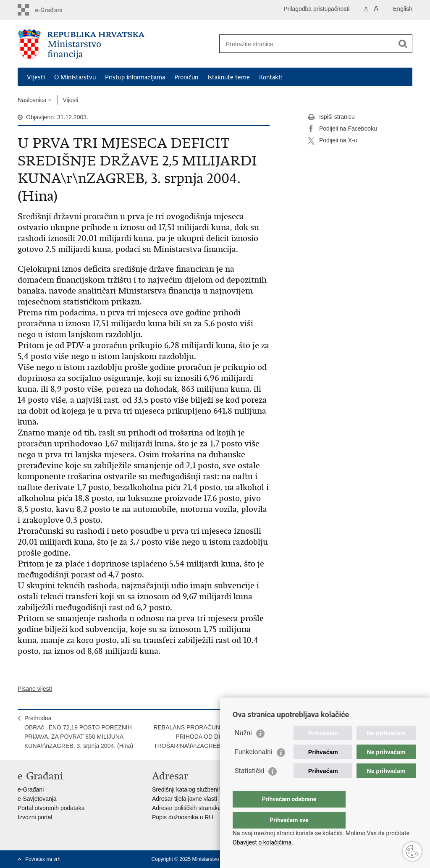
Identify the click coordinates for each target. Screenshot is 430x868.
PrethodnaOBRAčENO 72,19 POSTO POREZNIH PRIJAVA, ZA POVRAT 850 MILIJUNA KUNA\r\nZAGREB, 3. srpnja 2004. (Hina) (79, 732)
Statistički (249, 788)
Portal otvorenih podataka (51, 808)
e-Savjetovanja (37, 799)
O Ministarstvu (75, 77)
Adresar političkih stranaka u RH (194, 808)
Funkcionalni (254, 769)
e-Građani (31, 789)
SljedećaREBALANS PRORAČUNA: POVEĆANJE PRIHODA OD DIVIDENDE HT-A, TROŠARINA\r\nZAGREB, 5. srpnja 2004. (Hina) (208, 737)
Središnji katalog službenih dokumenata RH (209, 789)
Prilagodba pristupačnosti (316, 9)
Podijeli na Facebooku (342, 129)
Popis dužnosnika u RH (183, 817)
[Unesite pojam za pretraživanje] (307, 44)
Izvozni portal (35, 817)
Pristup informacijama (135, 77)
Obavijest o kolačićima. (263, 842)
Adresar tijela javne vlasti (185, 799)
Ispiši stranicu (331, 117)
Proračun (186, 77)
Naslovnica (32, 100)
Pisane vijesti (35, 689)
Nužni (243, 750)
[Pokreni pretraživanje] (403, 44)
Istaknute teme (229, 77)
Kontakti (271, 77)
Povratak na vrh (43, 859)
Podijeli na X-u (332, 141)
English (403, 9)
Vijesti (36, 77)
